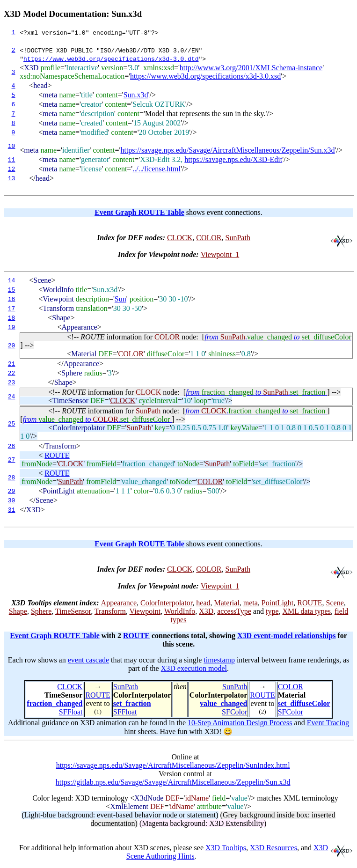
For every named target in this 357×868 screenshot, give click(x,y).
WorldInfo (180, 611)
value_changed (223, 703)
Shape (18, 611)
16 (12, 299)
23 (12, 383)
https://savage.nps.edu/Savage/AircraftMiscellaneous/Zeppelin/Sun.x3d (227, 150)
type (272, 611)
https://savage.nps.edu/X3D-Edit (233, 159)
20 (12, 346)
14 (12, 280)
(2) (262, 711)
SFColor (234, 712)
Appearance (119, 603)
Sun (120, 299)
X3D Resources (273, 848)
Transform (110, 611)
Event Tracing (328, 723)
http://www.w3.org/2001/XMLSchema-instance (251, 68)
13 (12, 178)
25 (12, 424)
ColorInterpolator (166, 603)
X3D (206, 611)
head (203, 603)
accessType (234, 611)
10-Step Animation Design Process (240, 723)
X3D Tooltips (226, 848)
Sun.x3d (136, 95)
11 (12, 160)
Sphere (41, 611)
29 (12, 491)
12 (12, 169)
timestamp (219, 660)
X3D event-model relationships (286, 636)
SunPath (238, 238)
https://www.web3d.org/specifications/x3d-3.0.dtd (111, 59)
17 (12, 309)
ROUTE (57, 455)
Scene (335, 603)
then (180, 687)
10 (12, 146)
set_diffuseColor (304, 703)
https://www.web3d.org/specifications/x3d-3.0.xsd (205, 76)
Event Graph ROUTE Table (139, 212)
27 (12, 460)
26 (12, 446)
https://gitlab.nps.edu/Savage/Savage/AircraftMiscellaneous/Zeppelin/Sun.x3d (173, 782)
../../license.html (157, 169)
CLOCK (180, 238)
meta (251, 603)
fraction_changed (55, 703)
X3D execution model (194, 668)
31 (12, 510)
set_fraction (132, 703)
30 (12, 500)
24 (12, 397)
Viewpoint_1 (220, 254)
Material (227, 603)
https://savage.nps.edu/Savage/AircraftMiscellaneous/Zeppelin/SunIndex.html (173, 765)
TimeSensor (73, 611)
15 (12, 290)
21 (12, 364)
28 (12, 478)
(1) (98, 711)
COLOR (209, 238)
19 (12, 327)
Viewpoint (145, 611)
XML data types (307, 611)
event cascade (88, 660)
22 (12, 373)
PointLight (277, 603)
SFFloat (71, 712)
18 (12, 318)
